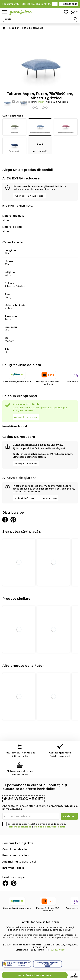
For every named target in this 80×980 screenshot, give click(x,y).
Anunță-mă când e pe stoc (35, 975)
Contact (55, 4)
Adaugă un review (26, 417)
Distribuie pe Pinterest (13, 520)
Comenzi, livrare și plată (18, 843)
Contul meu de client (16, 849)
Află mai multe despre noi (19, 862)
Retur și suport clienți (16, 855)
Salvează (74, 977)
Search (75, 19)
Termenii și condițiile (19, 827)
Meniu (5, 12)
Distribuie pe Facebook (5, 520)
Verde (14, 127)
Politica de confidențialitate (50, 827)
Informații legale (13, 868)
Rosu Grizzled (66, 127)
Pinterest (14, 883)
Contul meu (59, 12)
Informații (8, 206)
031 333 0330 (70, 4)
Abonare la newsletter (29, 196)
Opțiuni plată (25, 206)
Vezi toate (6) (40, 146)
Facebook (5, 883)
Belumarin (14, 146)
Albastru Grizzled (40, 127)
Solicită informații (26, 498)
